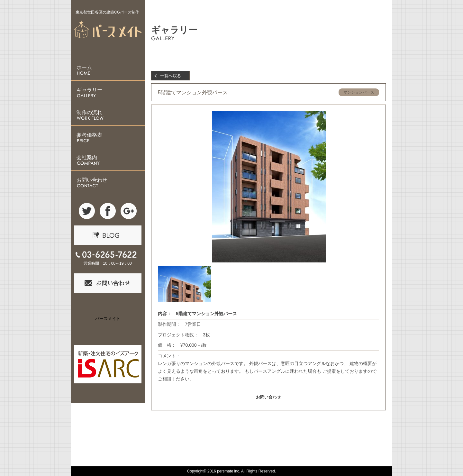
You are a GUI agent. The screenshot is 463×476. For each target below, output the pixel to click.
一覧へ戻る (171, 76)
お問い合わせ (268, 397)
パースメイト (108, 319)
